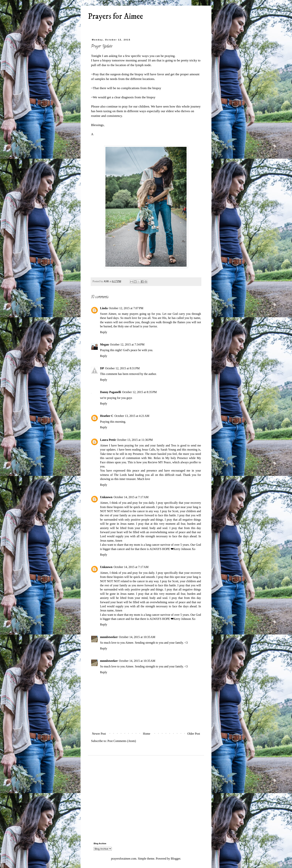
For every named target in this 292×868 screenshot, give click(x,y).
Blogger (176, 859)
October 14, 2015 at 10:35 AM (137, 637)
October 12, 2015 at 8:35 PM (139, 392)
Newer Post (99, 734)
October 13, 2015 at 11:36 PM (135, 440)
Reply (104, 332)
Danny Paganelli (110, 392)
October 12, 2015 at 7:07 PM (126, 308)
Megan (104, 344)
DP (102, 368)
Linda (104, 308)
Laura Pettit (108, 440)
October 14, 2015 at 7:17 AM (131, 497)
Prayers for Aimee (116, 16)
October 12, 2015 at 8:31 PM (122, 368)
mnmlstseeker (109, 637)
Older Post (194, 734)
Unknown (106, 497)
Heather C (107, 416)
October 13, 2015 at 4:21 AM (132, 416)
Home (147, 734)
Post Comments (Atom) (122, 741)
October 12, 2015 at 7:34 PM (127, 344)
